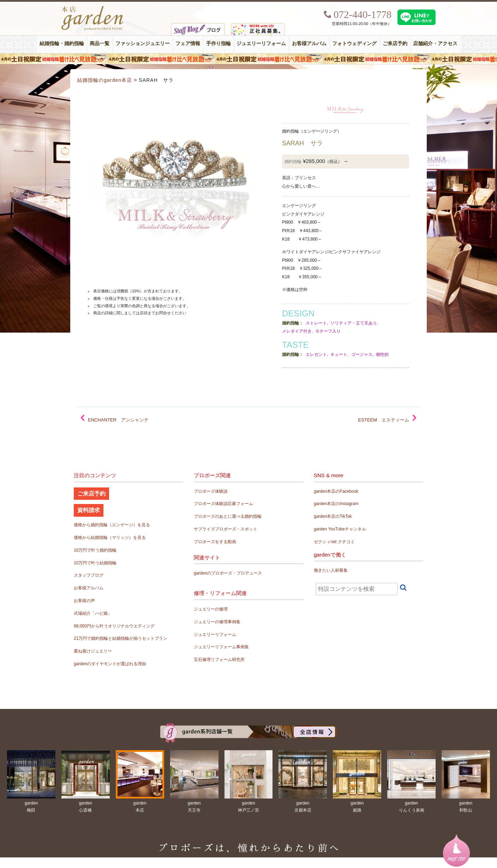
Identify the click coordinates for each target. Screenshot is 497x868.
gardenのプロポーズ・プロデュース (228, 573)
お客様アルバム (309, 44)
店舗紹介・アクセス (435, 44)
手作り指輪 (218, 44)
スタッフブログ (89, 575)
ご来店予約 (395, 44)
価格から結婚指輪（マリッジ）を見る (110, 538)
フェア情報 (188, 44)
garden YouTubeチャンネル (340, 529)
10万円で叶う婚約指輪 (95, 550)
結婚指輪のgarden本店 (105, 80)
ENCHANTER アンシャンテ (118, 420)
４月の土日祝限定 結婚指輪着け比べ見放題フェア (248, 59)
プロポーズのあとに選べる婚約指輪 (228, 516)
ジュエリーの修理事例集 (217, 622)
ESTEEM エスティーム (384, 420)
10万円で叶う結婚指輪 (95, 563)
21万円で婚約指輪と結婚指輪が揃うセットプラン (121, 638)
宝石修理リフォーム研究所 (219, 660)
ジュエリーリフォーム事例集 (221, 647)
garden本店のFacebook (336, 491)
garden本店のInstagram (336, 504)
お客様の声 (84, 601)
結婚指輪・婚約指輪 (62, 44)
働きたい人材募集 (331, 570)
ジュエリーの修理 (211, 609)
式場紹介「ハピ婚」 (93, 613)
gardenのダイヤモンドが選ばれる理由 (110, 664)
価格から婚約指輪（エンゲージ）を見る (112, 525)
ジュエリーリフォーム (261, 44)
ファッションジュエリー (143, 44)
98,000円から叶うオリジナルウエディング (114, 626)
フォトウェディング (354, 44)
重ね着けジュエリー (93, 651)
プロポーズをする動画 (215, 542)
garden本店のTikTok (333, 516)
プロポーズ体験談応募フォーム (223, 504)
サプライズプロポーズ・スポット (226, 529)
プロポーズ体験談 (211, 491)
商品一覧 (100, 44)
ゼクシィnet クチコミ (334, 542)
